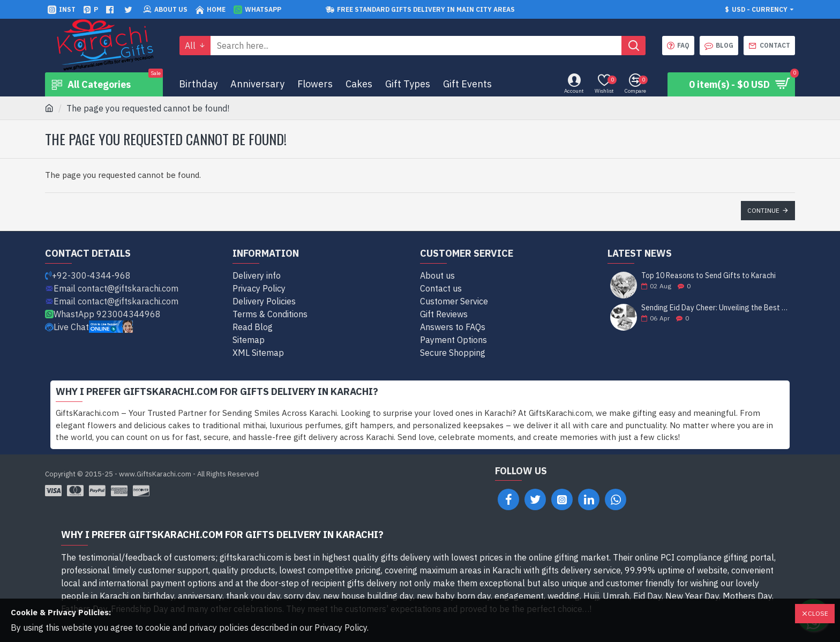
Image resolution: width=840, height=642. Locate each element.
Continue (763, 210)
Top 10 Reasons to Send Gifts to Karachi (708, 276)
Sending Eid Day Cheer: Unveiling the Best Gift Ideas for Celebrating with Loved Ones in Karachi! (715, 308)
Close (818, 613)
